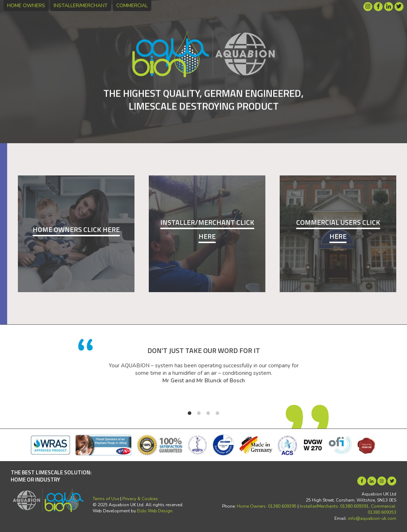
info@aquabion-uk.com (372, 518)
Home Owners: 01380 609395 (267, 506)
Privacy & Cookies (140, 499)
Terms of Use (106, 499)
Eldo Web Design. (155, 511)
